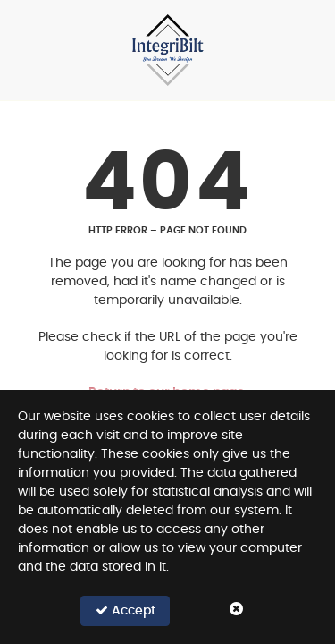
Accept (126, 610)
